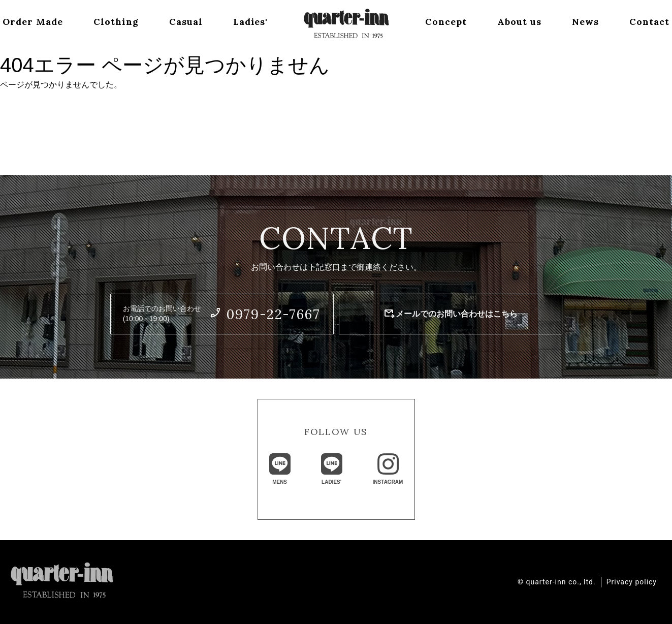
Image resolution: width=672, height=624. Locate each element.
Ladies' (250, 22)
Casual (185, 22)
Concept (447, 22)
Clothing (115, 22)
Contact (651, 22)
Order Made (31, 22)
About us (520, 22)
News (586, 22)
